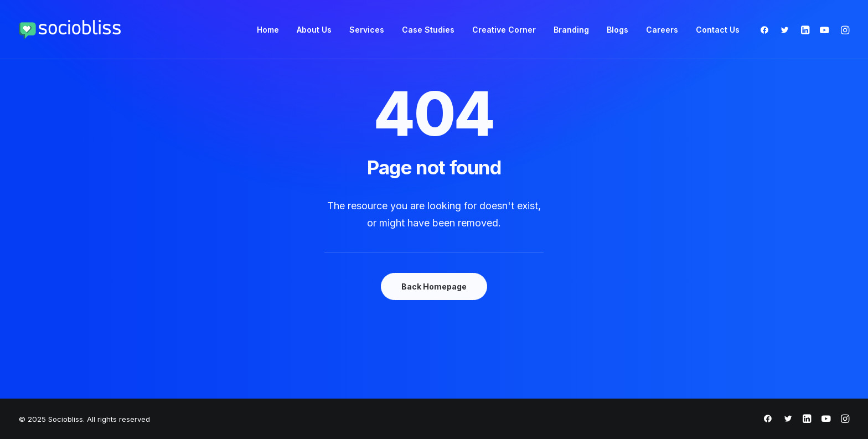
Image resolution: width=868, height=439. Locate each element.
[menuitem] (268, 30)
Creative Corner (504, 30)
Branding (571, 30)
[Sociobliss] (70, 30)
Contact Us (718, 30)
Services (367, 30)
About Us (314, 30)
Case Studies (428, 30)
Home (268, 30)
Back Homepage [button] (434, 286)
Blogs (618, 30)
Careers (662, 30)
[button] (767, 30)
